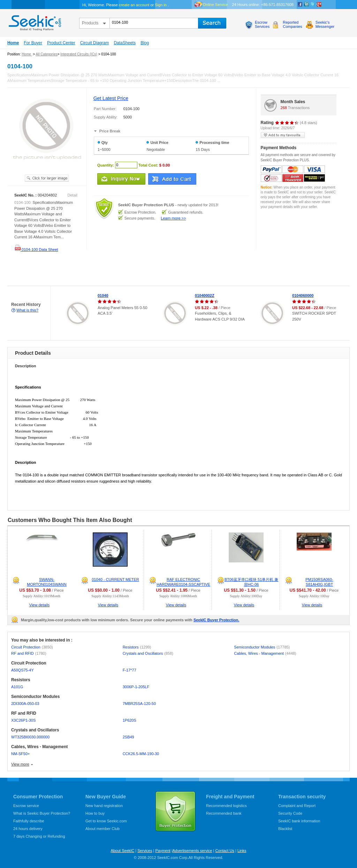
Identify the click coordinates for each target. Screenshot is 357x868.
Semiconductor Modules (262, 647)
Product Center (61, 43)
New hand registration (104, 806)
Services (145, 851)
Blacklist (285, 829)
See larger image (47, 178)
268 (284, 108)
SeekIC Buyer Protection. (216, 620)
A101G (17, 687)
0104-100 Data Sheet (36, 249)
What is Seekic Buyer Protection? (42, 813)
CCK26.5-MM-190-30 (141, 754)
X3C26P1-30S (23, 720)
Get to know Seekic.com (106, 821)
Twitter (313, 5)
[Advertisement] (127, 270)
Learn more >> (173, 218)
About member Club (102, 829)
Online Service (215, 5)
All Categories (46, 54)
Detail (73, 195)
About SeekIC (122, 851)
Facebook (300, 5)
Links (242, 851)
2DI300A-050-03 (25, 704)
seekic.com (34, 21)
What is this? (27, 310)
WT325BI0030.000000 (30, 737)
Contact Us (225, 851)
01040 (103, 295)
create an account (134, 5)
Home (13, 43)
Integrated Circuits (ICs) (79, 54)
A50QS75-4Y (22, 670)
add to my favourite (283, 135)
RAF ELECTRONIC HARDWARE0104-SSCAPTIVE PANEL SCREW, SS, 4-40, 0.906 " (180, 584)
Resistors (137, 647)
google (319, 5)
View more (20, 764)
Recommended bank (224, 813)
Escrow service (26, 806)
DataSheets (125, 43)
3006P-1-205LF (136, 687)
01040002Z (205, 295)
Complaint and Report (297, 806)
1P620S (130, 720)
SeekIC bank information (299, 821)
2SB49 (128, 737)
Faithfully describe (29, 821)
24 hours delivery (28, 829)
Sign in (161, 5)
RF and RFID (29, 653)
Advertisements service (192, 851)
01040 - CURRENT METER (115, 579)
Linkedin (306, 5)
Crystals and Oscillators (148, 653)
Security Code (290, 813)
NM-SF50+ (21, 754)
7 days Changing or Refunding (39, 836)
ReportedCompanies (293, 24)
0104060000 (303, 295)
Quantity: (106, 165)
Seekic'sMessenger (325, 24)
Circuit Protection (32, 647)
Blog (145, 43)
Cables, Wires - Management (265, 653)
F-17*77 (130, 670)
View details (40, 605)
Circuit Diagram (95, 43)
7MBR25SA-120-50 (139, 704)
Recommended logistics (226, 806)
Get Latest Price (111, 98)
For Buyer (33, 43)
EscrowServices (262, 24)
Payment (163, 851)
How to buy (95, 813)
